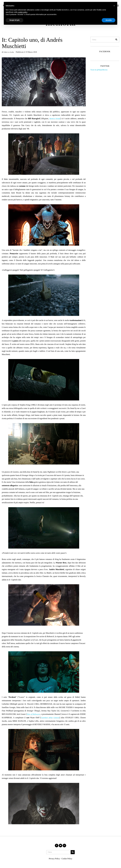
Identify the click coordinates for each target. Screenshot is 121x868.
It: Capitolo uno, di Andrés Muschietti (32, 43)
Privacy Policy (54, 859)
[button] (116, 40)
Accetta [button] (109, 20)
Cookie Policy (67, 859)
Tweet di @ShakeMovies (99, 70)
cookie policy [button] (23, 12)
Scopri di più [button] (14, 20)
